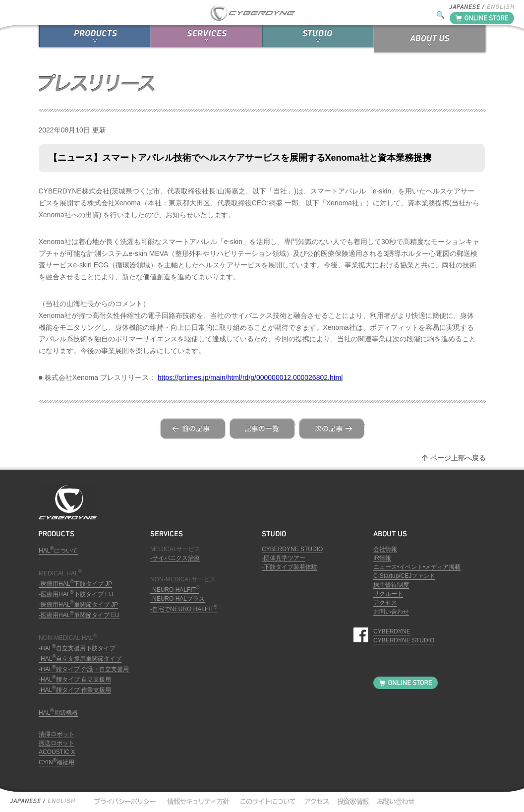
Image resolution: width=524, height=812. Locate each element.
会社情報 (385, 549)
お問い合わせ (391, 612)
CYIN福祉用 (57, 762)
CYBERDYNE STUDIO (292, 549)
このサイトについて (265, 801)
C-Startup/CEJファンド (404, 576)
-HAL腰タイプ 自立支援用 (75, 680)
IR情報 (382, 558)
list (262, 429)
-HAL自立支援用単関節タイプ (80, 659)
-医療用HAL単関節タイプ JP (78, 605)
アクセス (385, 603)
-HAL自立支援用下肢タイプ (77, 648)
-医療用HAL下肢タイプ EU (76, 594)
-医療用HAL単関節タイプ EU (79, 615)
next (332, 429)
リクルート (388, 594)
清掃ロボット (57, 734)
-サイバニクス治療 (175, 558)
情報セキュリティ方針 (197, 801)
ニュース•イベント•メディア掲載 (417, 567)
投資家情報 (351, 801)
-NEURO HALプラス (177, 599)
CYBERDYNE (392, 631)
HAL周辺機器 (58, 713)
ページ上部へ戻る (458, 458)
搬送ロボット (57, 743)
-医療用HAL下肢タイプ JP (75, 584)
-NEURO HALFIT (175, 590)
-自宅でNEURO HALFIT (184, 609)
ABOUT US (431, 40)
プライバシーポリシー (124, 801)
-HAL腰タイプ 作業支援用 (75, 690)
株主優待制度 (391, 585)
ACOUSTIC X (57, 752)
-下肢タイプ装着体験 (290, 567)
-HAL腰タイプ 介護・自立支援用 (84, 669)
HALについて (58, 551)
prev (193, 429)
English (61, 801)
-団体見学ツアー (284, 558)
